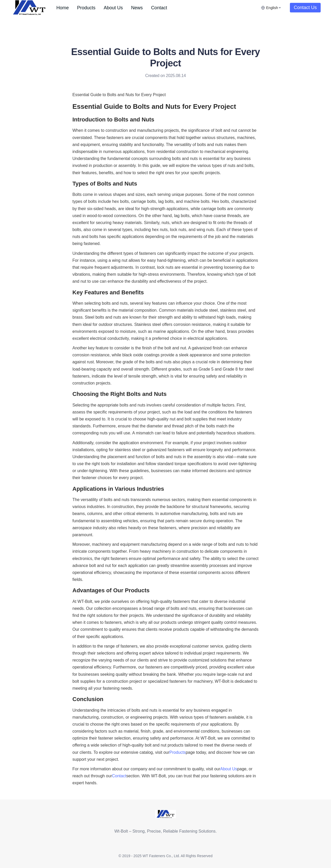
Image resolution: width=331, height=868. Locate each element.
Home (63, 8)
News (137, 8)
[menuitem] (63, 8)
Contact (159, 8)
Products (86, 8)
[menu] (157, 8)
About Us (113, 8)
